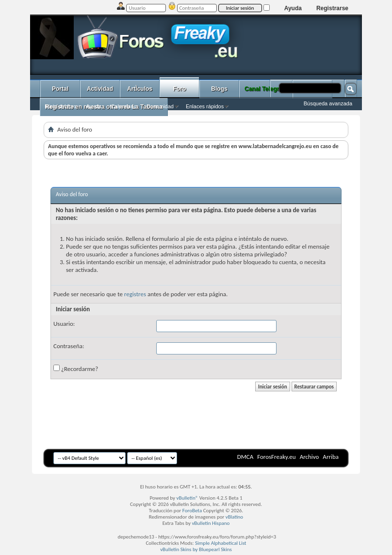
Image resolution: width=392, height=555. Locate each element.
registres (135, 294)
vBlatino (234, 517)
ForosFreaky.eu (276, 457)
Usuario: (64, 324)
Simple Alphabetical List (221, 543)
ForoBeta (192, 511)
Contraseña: (69, 346)
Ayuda (293, 8)
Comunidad (160, 106)
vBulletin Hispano (211, 523)
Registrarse (332, 8)
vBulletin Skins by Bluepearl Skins (196, 549)
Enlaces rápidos (205, 106)
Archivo (310, 457)
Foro (180, 89)
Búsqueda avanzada (328, 103)
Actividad (100, 89)
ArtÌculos (140, 89)
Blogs (219, 89)
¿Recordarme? (76, 369)
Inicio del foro (60, 106)
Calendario (123, 106)
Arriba (331, 457)
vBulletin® (188, 498)
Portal (60, 89)
